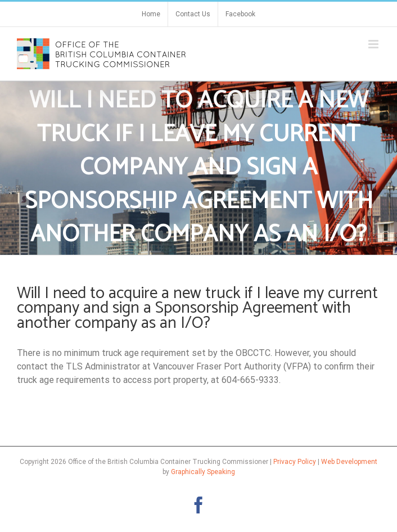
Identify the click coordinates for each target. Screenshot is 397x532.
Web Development (349, 462)
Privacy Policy (295, 462)
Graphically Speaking (203, 472)
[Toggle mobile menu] (374, 44)
